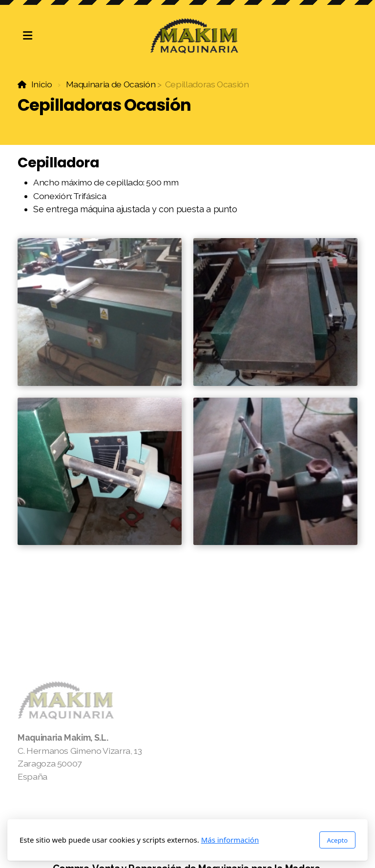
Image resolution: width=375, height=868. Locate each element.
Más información (230, 840)
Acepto (337, 840)
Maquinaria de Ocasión (111, 84)
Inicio (42, 84)
